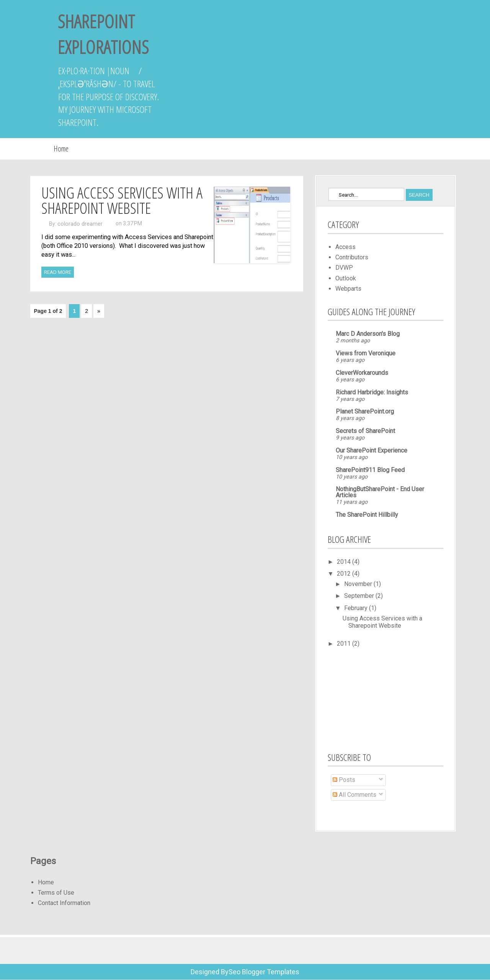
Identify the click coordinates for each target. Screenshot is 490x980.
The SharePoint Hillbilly (367, 515)
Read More (58, 272)
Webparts (348, 289)
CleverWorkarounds (362, 373)
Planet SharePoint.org (365, 411)
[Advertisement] (366, 698)
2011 (345, 644)
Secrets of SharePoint (365, 431)
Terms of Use (56, 893)
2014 (345, 562)
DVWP (344, 268)
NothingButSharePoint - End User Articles (380, 492)
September (360, 596)
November (359, 584)
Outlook (346, 278)
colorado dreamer (80, 224)
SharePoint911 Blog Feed (370, 470)
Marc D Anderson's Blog (368, 334)
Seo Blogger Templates (264, 972)
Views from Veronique (366, 353)
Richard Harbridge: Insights (372, 392)
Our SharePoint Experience (372, 450)
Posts (344, 780)
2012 (345, 574)
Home (61, 149)
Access (345, 247)
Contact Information (64, 903)
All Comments (354, 795)
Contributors (352, 257)
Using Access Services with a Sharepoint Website (122, 200)
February (357, 608)
